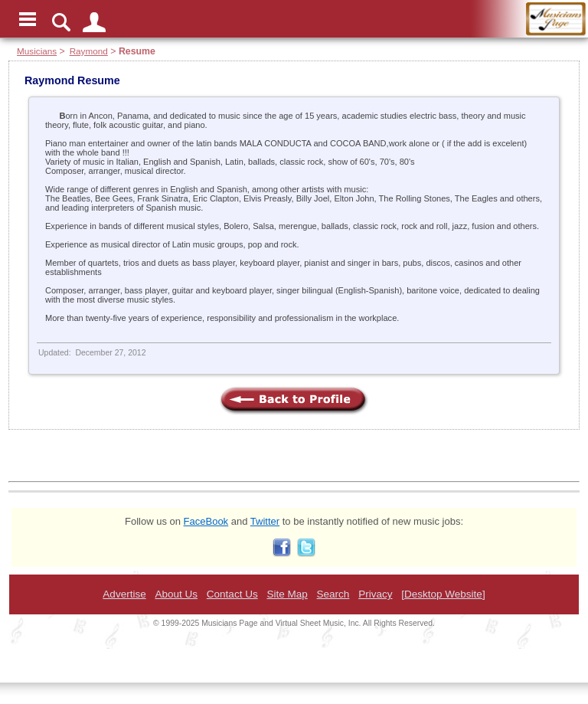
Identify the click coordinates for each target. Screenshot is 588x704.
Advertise (124, 594)
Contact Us (232, 594)
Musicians (37, 51)
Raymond (89, 51)
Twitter (265, 521)
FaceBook (206, 521)
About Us (176, 594)
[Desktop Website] (443, 594)
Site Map (287, 594)
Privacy (375, 594)
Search (333, 594)
